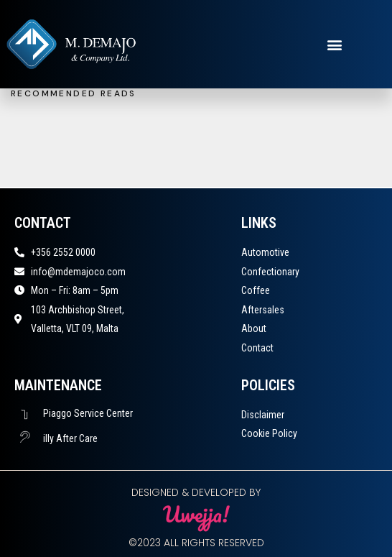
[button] (334, 44)
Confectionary (270, 272)
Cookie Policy (269, 433)
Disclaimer (263, 415)
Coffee (256, 290)
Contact (257, 348)
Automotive (265, 252)
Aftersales (263, 310)
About (254, 328)
